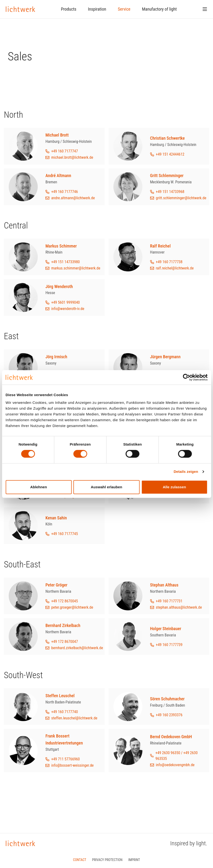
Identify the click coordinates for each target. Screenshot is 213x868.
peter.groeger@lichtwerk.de (72, 607)
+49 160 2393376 (169, 715)
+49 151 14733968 (170, 192)
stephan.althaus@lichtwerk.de (179, 607)
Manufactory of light (159, 9)
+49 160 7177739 (169, 645)
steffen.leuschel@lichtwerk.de (74, 718)
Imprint (134, 860)
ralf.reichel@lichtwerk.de (175, 268)
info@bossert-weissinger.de (72, 765)
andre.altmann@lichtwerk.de (73, 198)
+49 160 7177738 (169, 262)
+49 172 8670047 (65, 642)
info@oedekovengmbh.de (175, 765)
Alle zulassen (174, 487)
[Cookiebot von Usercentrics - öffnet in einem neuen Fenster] (186, 377)
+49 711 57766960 (66, 759)
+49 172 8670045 (65, 601)
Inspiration (97, 9)
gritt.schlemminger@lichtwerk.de (181, 198)
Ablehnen (39, 487)
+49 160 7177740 (65, 712)
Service (124, 9)
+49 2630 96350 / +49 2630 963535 (176, 756)
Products (69, 9)
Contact (80, 860)
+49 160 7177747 (65, 151)
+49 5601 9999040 (66, 302)
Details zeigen (186, 472)
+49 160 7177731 (169, 601)
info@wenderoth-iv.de (68, 309)
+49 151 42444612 (170, 154)
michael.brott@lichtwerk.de (72, 157)
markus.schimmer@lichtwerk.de (76, 268)
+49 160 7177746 (65, 192)
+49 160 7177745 (65, 534)
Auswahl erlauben (107, 487)
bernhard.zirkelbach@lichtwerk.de (77, 648)
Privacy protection (107, 860)
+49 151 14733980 (66, 262)
